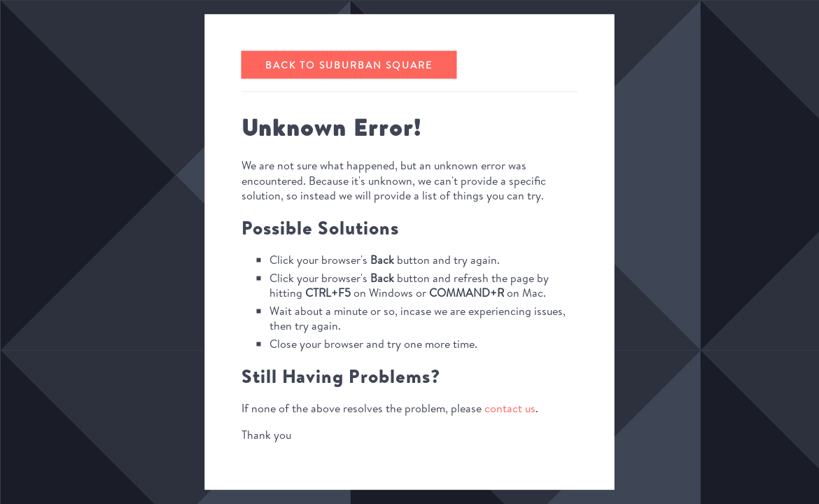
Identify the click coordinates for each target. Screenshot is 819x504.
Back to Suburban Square (349, 65)
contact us (510, 408)
